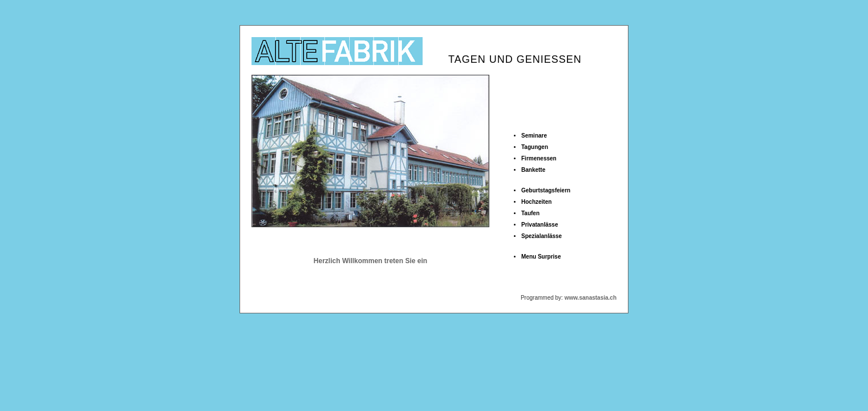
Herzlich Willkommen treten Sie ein (370, 261)
